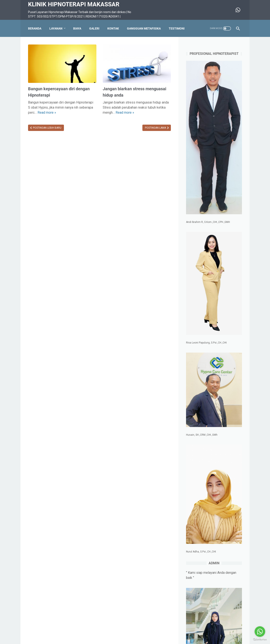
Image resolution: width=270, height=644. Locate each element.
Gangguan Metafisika (144, 28)
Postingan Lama (156, 128)
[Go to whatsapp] (260, 632)
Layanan (56, 28)
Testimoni (177, 28)
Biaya (77, 28)
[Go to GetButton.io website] (260, 640)
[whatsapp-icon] (237, 10)
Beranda (35, 28)
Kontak (113, 28)
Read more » (47, 112)
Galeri (94, 28)
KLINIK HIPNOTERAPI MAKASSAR (74, 4)
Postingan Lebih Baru (47, 128)
